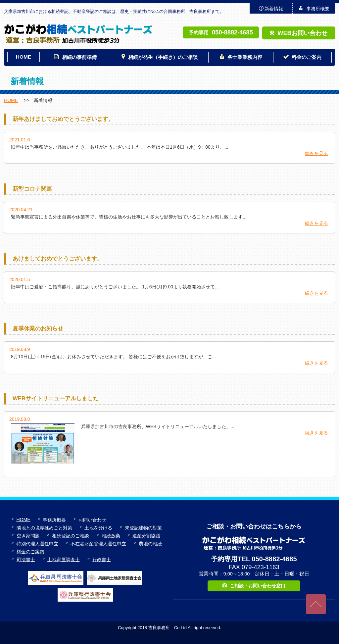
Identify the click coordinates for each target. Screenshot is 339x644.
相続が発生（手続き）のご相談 (163, 57)
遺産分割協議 (146, 536)
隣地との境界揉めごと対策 (44, 528)
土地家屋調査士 (64, 560)
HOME (24, 57)
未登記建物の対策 (143, 528)
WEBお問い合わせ (302, 33)
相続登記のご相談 (71, 536)
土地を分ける (98, 528)
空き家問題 (28, 536)
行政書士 (102, 560)
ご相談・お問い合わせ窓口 (258, 586)
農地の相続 (150, 544)
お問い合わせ (92, 520)
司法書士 (26, 560)
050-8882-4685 (232, 32)
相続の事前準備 (79, 57)
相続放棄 (111, 536)
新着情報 (274, 9)
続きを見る (316, 153)
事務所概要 (318, 9)
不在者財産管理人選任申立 (98, 544)
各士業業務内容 (245, 57)
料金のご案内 (307, 57)
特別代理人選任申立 (37, 544)
